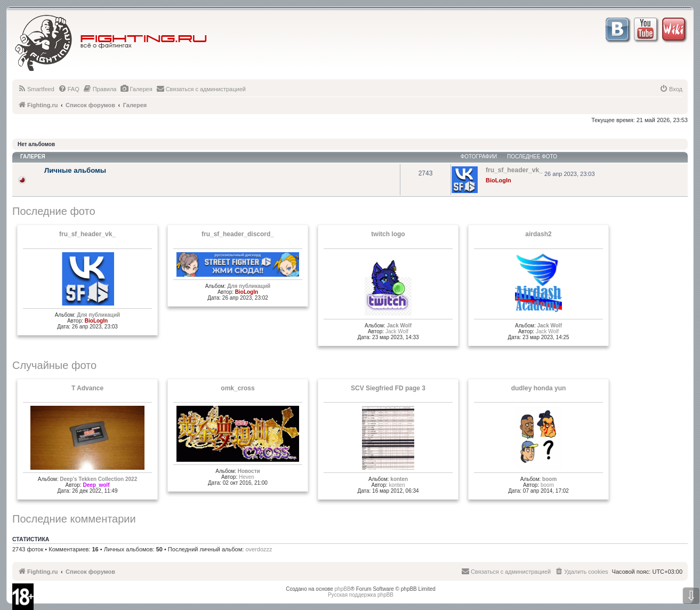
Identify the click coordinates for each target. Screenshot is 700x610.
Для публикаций (98, 315)
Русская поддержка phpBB (361, 595)
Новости (249, 471)
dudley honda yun (539, 388)
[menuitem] (36, 89)
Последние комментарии (74, 519)
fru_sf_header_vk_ (87, 234)
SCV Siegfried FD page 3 (388, 388)
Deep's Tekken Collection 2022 (98, 479)
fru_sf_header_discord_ (238, 234)
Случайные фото (54, 365)
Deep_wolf (96, 485)
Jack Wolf (399, 326)
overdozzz (259, 549)
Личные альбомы (75, 170)
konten (399, 479)
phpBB (343, 589)
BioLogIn (498, 180)
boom (549, 479)
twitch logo (388, 234)
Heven (247, 477)
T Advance (87, 388)
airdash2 (538, 234)
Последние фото (54, 211)
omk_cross (238, 388)
